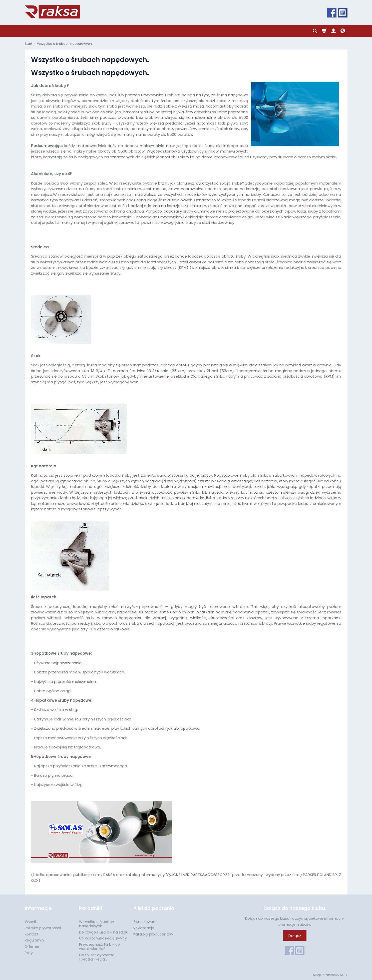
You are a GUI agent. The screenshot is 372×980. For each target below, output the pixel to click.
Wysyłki (31, 922)
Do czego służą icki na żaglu (104, 932)
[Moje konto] (333, 31)
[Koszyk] (324, 31)
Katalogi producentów (153, 934)
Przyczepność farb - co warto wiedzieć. (99, 947)
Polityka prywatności (43, 928)
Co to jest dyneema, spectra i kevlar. (97, 957)
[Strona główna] (52, 12)
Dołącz (295, 936)
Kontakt (32, 934)
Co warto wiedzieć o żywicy (103, 938)
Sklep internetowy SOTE (330, 975)
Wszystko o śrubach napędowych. (97, 924)
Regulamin (34, 940)
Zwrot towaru (145, 922)
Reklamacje (144, 928)
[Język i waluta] (343, 31)
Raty (29, 953)
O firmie (32, 946)
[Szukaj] (315, 31)
